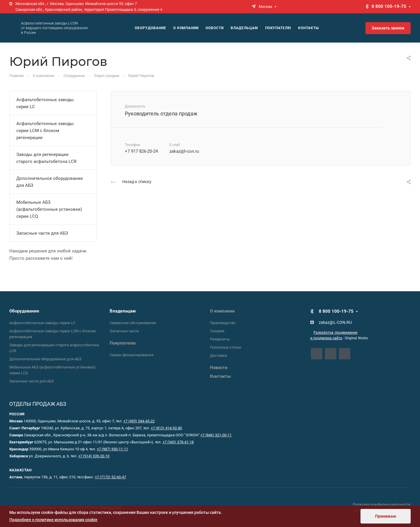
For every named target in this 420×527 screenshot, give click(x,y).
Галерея (217, 331)
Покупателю (123, 343)
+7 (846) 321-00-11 (216, 435)
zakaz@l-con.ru (184, 151)
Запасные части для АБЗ (42, 233)
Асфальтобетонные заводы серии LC (45, 103)
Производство (223, 323)
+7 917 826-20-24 (141, 151)
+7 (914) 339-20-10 (94, 456)
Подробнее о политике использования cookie (53, 520)
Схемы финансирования (132, 355)
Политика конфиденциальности (382, 504)
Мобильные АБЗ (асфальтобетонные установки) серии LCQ (49, 209)
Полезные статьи (226, 347)
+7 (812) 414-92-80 (166, 428)
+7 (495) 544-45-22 (139, 421)
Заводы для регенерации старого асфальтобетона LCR (46, 158)
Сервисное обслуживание (133, 323)
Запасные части (124, 331)
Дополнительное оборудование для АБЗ (50, 182)
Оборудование (24, 311)
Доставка (218, 355)
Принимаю (386, 516)
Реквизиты (220, 339)
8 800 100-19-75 (389, 6)
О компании (222, 311)
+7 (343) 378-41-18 (178, 442)
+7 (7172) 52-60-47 (110, 477)
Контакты (220, 376)
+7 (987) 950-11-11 (112, 449)
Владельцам (123, 311)
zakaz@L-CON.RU (335, 322)
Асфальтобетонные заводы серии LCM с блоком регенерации (45, 131)
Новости (219, 368)
